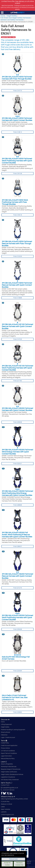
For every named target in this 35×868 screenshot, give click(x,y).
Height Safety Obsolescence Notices (12, 774)
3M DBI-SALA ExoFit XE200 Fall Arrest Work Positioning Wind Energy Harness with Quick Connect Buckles (17, 493)
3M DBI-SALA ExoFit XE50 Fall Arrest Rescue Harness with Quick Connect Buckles (17, 285)
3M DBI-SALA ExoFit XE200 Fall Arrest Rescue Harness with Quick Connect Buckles (17, 576)
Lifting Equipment (6, 724)
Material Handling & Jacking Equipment (13, 730)
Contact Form (5, 785)
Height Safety (12, 16)
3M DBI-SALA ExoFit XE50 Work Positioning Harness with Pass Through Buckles (15, 202)
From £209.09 (18, 422)
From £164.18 (18, 215)
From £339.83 (18, 712)
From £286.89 (18, 505)
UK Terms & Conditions (8, 751)
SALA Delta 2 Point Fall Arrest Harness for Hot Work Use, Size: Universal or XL (15, 697)
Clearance (4, 735)
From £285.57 (18, 546)
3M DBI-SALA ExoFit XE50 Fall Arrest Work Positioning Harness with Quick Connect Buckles (17, 161)
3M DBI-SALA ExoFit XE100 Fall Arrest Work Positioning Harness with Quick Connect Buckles (17, 368)
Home (3, 16)
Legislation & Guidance (8, 777)
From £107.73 (18, 91)
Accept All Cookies (7, 864)
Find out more (13, 859)
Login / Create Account (8, 737)
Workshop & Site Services (9, 767)
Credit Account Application (9, 746)
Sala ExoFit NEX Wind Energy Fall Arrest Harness (16, 658)
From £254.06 (18, 629)
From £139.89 (18, 298)
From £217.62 (18, 381)
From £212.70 (18, 588)
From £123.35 (18, 256)
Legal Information (6, 756)
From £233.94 (18, 671)
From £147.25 (18, 339)
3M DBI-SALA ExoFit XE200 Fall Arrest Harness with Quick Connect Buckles (17, 409)
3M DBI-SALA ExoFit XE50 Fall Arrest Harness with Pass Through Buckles (17, 78)
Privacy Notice (5, 748)
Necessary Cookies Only (19, 864)
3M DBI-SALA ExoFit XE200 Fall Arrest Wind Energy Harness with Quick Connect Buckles (17, 452)
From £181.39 (18, 174)
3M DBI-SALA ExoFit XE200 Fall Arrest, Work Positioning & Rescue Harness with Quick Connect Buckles (17, 535)
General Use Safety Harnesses (12, 20)
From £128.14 (18, 132)
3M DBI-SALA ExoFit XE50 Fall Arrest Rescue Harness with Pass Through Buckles (17, 244)
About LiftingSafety (7, 764)
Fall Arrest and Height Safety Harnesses (16, 18)
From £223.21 (18, 464)
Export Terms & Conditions (9, 753)
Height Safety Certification (9, 772)
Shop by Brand (5, 732)
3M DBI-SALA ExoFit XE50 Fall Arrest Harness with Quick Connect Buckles (17, 119)
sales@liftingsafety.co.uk (9, 788)
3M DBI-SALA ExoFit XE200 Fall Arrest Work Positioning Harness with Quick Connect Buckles (17, 618)
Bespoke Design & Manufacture (11, 769)
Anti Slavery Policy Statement (10, 780)
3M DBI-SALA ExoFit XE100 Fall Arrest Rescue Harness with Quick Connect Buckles (17, 326)
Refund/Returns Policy (8, 759)
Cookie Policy (5, 743)
